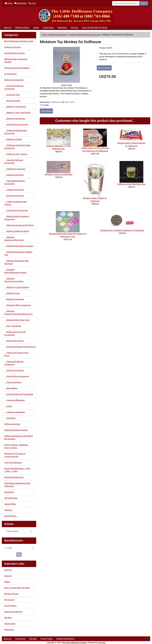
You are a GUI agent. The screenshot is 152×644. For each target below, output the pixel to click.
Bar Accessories (12, 101)
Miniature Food (12, 293)
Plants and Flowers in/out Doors (16, 354)
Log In (32, 3)
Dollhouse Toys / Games (16, 154)
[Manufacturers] (19, 548)
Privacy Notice (10, 606)
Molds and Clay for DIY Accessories (15, 333)
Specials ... (9, 510)
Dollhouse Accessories (58, 35)
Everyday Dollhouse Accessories (14, 162)
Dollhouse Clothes (13, 139)
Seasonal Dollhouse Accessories (14, 363)
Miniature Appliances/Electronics (14, 239)
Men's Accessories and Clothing (19, 225)
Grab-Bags (10, 418)
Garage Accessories (14, 175)
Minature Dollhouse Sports (17, 231)
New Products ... (11, 516)
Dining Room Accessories (16, 125)
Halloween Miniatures (15, 412)
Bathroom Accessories (15, 107)
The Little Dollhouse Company (74, 643)
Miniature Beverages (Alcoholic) (19, 246)
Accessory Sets (12, 95)
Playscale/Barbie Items (14, 477)
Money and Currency (14, 341)
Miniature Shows (22, 28)
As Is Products (10, 74)
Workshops (62, 28)
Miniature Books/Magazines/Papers (15, 271)
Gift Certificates (11, 498)
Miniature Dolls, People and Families (16, 61)
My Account (9, 600)
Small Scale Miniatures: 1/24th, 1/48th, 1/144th (17, 470)
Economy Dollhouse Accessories (14, 87)
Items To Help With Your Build (95, 28)
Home (9, 3)
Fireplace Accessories (15, 169)
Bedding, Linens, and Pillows (17, 113)
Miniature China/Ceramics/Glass (14, 280)
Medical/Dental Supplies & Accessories (17, 218)
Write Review (46, 111)
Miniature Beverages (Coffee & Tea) (18, 253)
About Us (8, 28)
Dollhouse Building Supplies (16, 430)
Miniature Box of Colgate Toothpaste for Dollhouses (122, 230)
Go (19, 554)
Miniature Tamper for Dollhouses (59, 174)
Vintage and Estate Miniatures (17, 68)
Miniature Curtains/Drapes (17, 287)
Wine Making (11, 388)
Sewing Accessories (14, 370)
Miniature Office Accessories (18, 305)
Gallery (36, 28)
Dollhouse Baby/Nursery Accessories (85, 35)
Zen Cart (102, 643)
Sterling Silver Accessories (17, 376)
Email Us (75, 28)
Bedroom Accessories (15, 119)
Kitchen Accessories (14, 196)
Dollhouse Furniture (12, 47)
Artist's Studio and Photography (19, 394)
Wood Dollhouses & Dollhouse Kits (19, 41)
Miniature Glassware (14, 299)
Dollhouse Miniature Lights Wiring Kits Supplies (19, 437)
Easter (8, 406)
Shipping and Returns (13, 612)
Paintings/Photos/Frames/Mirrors (20, 347)
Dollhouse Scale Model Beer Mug (131, 184)
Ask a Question (104, 68)
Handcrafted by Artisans (15, 53)
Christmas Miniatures (15, 400)
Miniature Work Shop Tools (17, 320)
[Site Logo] (76, 16)
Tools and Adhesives (13, 463)
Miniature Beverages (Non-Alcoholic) (17, 262)
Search (144, 3)
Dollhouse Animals (12, 424)
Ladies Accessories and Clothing (16, 203)
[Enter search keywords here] (126, 3)
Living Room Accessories (16, 210)
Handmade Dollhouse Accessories (15, 182)
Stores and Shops (13, 382)
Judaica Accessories (14, 190)
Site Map (8, 618)
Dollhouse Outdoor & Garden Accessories (17, 147)
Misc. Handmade (13, 326)
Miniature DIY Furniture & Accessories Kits (15, 455)
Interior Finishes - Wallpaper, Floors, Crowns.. (16, 446)
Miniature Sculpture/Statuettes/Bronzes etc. (19, 313)
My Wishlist (20, 3)
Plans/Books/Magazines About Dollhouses (17, 485)
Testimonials (48, 28)
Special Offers (10, 504)
